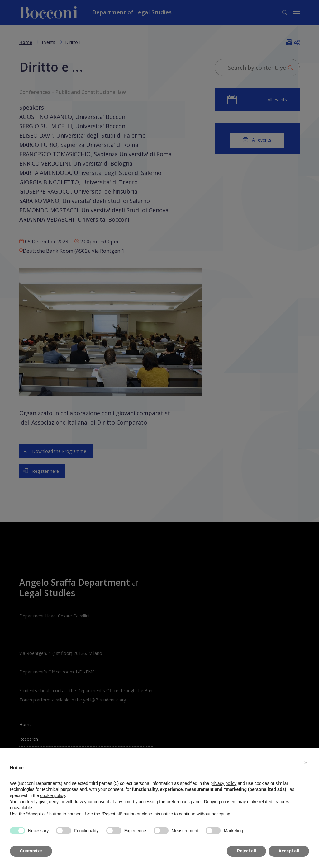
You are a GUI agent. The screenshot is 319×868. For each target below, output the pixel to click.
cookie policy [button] (52, 795)
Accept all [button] (289, 851)
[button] (306, 762)
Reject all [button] (246, 851)
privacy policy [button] (223, 783)
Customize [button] (31, 851)
